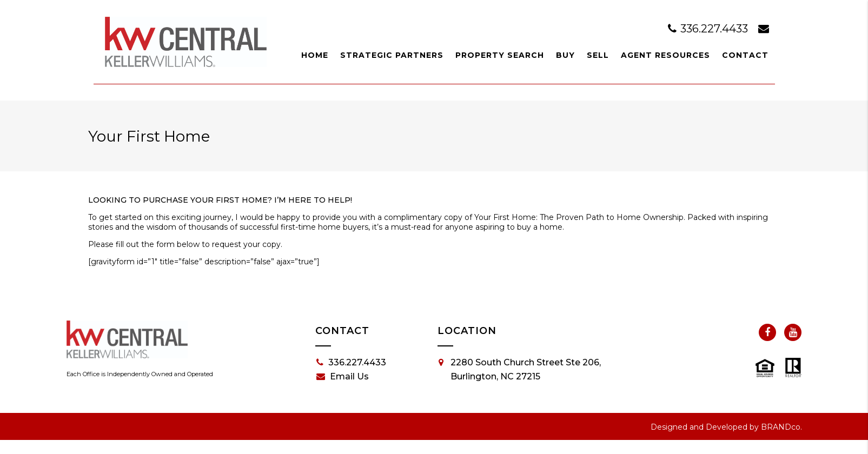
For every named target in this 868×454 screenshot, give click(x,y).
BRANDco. (781, 427)
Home (315, 55)
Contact (745, 55)
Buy (565, 55)
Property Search (500, 55)
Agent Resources (665, 55)
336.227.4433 (709, 29)
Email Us (343, 377)
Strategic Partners (392, 55)
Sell (598, 55)
